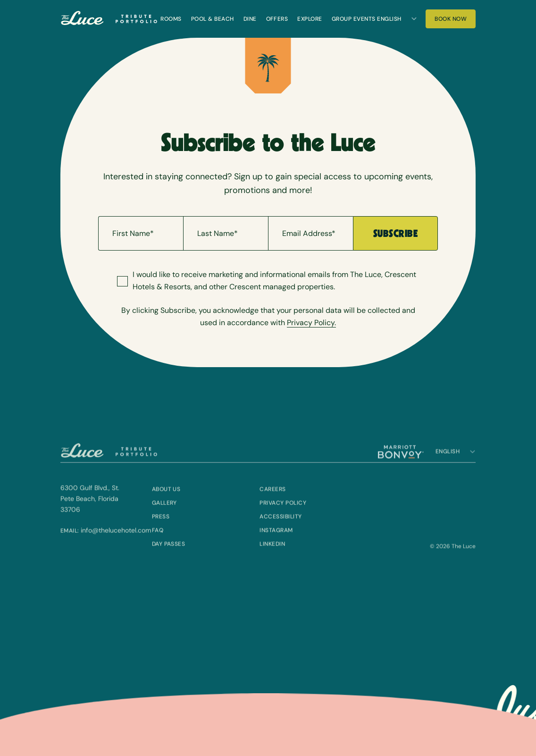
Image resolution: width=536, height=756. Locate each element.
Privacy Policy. (311, 323)
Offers (277, 19)
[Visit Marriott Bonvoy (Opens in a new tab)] (401, 466)
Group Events (354, 19)
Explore (310, 19)
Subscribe (395, 234)
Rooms (171, 19)
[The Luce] (82, 19)
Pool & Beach (213, 19)
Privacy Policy (283, 517)
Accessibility (281, 531)
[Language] (397, 19)
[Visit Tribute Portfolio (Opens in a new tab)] (136, 19)
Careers (272, 504)
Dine (250, 19)
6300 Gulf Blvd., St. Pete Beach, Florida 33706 (90, 513)
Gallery (164, 517)
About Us (166, 504)
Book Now (455, 21)
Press (161, 531)
